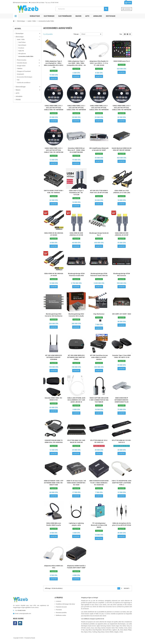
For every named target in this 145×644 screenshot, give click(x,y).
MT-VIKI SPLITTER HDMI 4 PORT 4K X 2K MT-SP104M (99, 192)
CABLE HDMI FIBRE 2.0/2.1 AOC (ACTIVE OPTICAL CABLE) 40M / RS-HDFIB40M (76, 108)
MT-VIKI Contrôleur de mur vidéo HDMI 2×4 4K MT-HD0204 (99, 359)
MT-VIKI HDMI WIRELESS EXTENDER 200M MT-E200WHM (54, 359)
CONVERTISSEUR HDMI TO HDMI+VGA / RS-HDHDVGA (54, 444)
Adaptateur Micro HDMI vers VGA (54, 570)
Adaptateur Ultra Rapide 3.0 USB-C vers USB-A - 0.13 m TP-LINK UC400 (99, 63)
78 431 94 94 (52, 3)
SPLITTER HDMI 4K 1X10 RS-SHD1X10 (122, 444)
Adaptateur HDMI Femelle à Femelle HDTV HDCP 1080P (76, 570)
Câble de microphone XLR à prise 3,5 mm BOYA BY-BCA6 (122, 527)
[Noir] (100, 322)
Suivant (127, 592)
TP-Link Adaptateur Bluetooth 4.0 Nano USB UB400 (99, 528)
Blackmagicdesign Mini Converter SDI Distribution (54, 317)
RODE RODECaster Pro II (122, 61)
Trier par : (76, 34)
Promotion (59, 613)
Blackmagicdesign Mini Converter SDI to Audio (76, 317)
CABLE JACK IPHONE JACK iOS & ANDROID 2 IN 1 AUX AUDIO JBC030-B (76, 402)
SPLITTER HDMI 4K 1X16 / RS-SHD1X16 (99, 444)
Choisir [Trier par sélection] (83, 34)
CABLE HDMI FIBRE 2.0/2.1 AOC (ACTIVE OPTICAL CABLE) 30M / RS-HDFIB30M (99, 108)
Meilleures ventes (61, 619)
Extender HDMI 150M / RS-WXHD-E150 (54, 401)
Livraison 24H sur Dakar (37, 3)
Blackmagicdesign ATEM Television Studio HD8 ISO (99, 276)
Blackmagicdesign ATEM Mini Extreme (122, 276)
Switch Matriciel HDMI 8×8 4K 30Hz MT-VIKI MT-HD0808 (122, 150)
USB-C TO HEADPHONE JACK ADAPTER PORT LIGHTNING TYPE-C (122, 485)
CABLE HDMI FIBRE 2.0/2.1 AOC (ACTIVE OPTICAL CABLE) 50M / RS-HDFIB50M (54, 108)
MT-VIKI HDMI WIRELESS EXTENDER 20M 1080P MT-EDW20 (76, 359)
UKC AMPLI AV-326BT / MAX (122, 316)
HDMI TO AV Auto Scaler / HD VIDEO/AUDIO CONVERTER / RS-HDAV (76, 485)
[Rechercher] (82, 9)
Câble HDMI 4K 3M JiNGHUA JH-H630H (54, 235)
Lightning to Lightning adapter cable (76, 527)
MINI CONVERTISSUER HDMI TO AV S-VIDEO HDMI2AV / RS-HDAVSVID (99, 485)
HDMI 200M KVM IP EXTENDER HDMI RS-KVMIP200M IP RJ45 (122, 402)
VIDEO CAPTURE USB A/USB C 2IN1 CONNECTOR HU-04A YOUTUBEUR (99, 402)
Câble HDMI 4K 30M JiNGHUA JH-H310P (122, 235)
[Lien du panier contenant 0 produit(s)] (128, 3)
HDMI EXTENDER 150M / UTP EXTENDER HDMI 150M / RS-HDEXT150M (54, 485)
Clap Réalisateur (99, 316)
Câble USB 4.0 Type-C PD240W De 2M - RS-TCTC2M (76, 193)
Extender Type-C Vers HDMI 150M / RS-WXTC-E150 (122, 358)
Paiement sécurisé (61, 610)
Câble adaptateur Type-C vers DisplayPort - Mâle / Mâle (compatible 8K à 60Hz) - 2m (54, 64)
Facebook (15, 627)
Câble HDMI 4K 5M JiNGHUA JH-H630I (54, 276)
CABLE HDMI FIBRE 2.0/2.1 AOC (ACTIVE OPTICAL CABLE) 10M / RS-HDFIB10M (54, 151)
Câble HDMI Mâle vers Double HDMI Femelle (54, 527)
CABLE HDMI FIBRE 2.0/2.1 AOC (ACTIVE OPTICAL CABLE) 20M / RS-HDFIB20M (122, 108)
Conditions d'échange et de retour (65, 608)
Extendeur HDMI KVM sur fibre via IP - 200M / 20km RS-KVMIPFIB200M (76, 151)
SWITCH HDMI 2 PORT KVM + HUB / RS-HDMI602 (54, 192)
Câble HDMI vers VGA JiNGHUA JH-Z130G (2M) (122, 192)
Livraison (59, 605)
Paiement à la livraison (20, 3)
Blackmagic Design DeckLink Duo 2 (99, 235)
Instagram (20, 627)
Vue (121, 34)
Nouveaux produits (61, 616)
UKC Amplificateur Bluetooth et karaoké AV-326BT (99, 150)
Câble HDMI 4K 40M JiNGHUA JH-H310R (76, 235)
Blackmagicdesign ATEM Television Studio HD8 (76, 276)
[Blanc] (98, 322)
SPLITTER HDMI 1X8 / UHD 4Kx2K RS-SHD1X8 (76, 444)
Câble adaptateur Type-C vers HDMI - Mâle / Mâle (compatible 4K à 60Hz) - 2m (76, 63)
